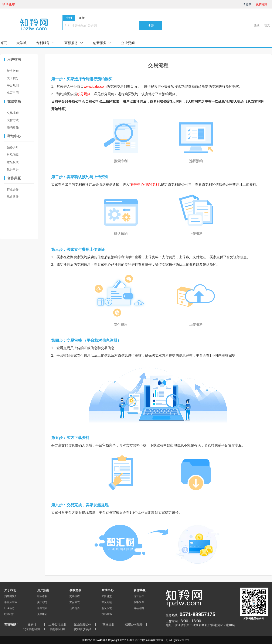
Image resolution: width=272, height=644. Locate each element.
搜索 (151, 26)
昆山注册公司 (83, 624)
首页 (3, 43)
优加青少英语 (83, 629)
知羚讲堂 (13, 148)
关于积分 (13, 78)
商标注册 (108, 624)
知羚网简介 (11, 596)
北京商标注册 (32, 629)
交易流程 (13, 113)
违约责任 (13, 127)
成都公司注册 (134, 624)
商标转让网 (57, 629)
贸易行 (32, 624)
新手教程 (13, 71)
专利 (69, 18)
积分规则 (84, 94)
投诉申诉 (13, 169)
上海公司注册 (57, 624)
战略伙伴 (13, 197)
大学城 (21, 43)
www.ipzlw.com (95, 87)
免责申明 (13, 93)
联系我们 (9, 614)
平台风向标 (11, 602)
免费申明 (42, 614)
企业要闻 (128, 43)
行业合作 (13, 189)
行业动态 (9, 608)
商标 (82, 18)
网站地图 (139, 608)
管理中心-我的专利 (145, 184)
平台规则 (13, 85)
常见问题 (13, 155)
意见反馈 (13, 162)
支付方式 (13, 120)
